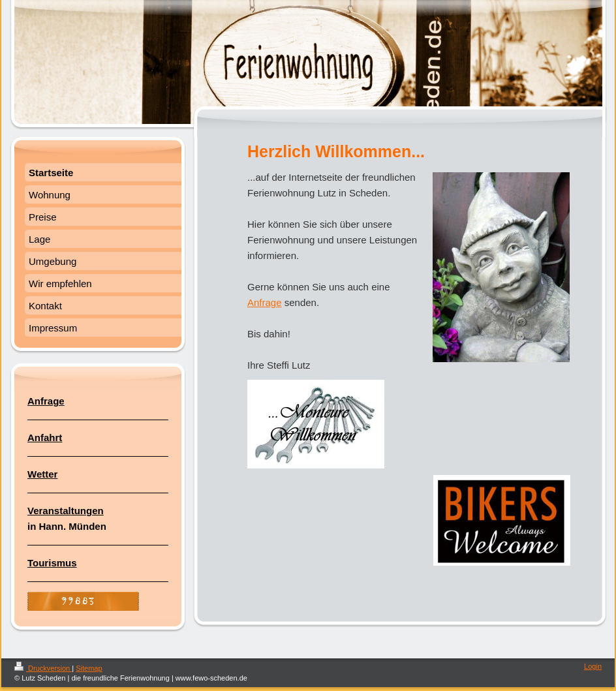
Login (593, 666)
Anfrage (265, 302)
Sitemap (89, 668)
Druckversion (43, 668)
